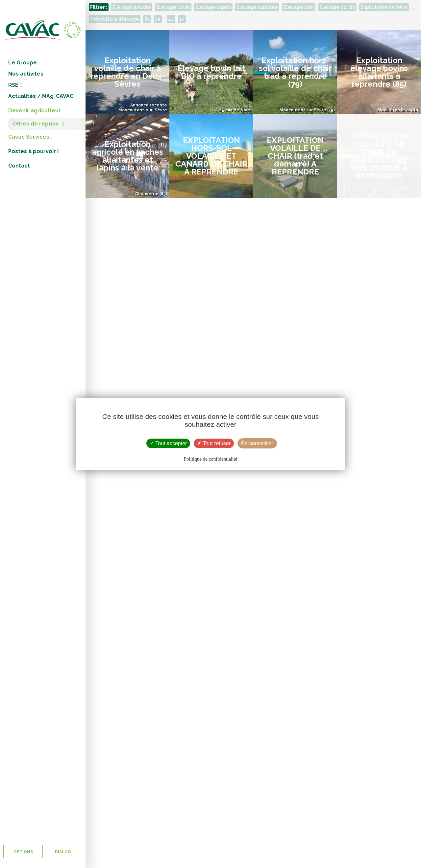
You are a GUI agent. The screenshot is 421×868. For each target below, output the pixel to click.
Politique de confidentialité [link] (210, 459)
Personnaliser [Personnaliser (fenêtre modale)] (257, 443)
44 (171, 19)
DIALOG (62, 852)
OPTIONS (23, 852)
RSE (15, 85)
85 (147, 19)
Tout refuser (214, 443)
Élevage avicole (132, 7)
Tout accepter (168, 443)
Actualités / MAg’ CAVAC (41, 96)
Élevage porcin (337, 7)
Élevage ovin (299, 7)
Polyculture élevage (115, 19)
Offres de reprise (36, 124)
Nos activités (26, 74)
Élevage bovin (173, 7)
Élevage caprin (213, 7)
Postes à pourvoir (34, 151)
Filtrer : (99, 7)
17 (182, 19)
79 (158, 19)
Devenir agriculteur (35, 111)
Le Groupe (23, 63)
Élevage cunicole (257, 7)
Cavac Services (30, 137)
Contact (19, 166)
